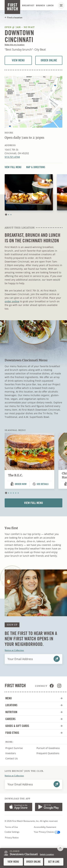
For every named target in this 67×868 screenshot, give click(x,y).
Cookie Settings (12, 832)
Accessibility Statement (45, 827)
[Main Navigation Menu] (61, 5)
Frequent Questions (48, 753)
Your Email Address (20, 659)
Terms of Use (11, 827)
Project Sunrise (14, 748)
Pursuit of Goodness (50, 748)
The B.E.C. (15, 475)
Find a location (14, 18)
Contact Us (12, 758)
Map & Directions (36, 167)
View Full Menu (13, 167)
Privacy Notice (12, 838)
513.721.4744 (12, 157)
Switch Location (47, 854)
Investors (14, 753)
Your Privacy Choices (47, 832)
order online (12, 301)
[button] (6, 215)
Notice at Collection (14, 650)
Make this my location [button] (15, 45)
